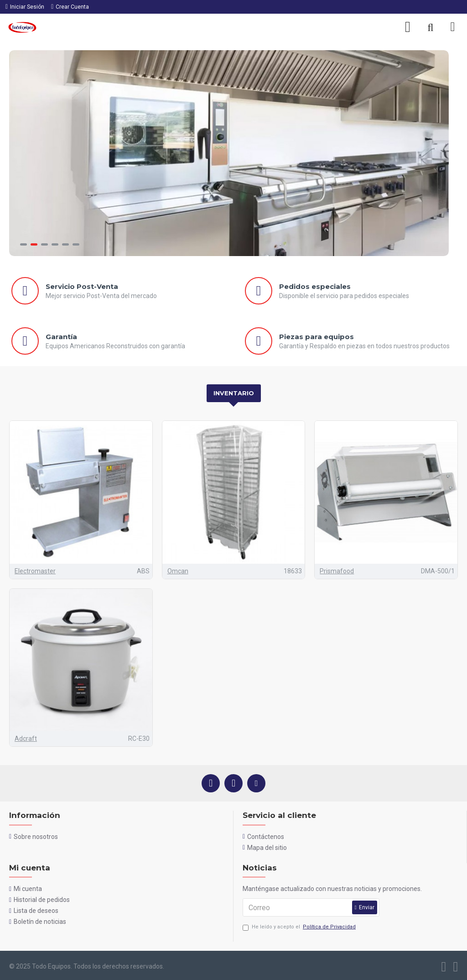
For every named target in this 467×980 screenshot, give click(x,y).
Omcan (178, 571)
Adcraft (26, 739)
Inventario (234, 393)
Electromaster (35, 571)
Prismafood (337, 571)
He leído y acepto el (300, 927)
